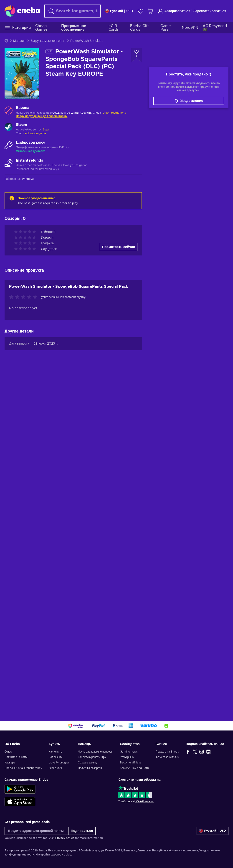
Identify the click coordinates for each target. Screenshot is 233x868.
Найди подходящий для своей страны (42, 116)
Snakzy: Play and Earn (134, 768)
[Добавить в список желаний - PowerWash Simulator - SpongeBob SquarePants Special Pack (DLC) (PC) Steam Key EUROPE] (137, 55)
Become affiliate (130, 763)
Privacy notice (65, 838)
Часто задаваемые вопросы (95, 752)
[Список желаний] (140, 11)
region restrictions (114, 113)
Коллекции (56, 757)
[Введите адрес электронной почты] (37, 831)
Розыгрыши (127, 757)
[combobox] (72, 11)
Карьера (10, 763)
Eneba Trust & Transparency (23, 768)
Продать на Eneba (167, 752)
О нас (8, 752)
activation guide (35, 133)
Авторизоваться (174, 11)
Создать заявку (87, 763)
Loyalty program (60, 763)
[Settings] (119, 11)
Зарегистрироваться (210, 11)
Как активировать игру (92, 757)
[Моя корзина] (150, 11)
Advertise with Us (167, 757)
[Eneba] (22, 11)
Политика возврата (90, 768)
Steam (47, 130)
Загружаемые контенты (48, 41)
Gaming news (129, 752)
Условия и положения (183, 850)
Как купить (56, 752)
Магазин (19, 41)
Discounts (55, 768)
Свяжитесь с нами (16, 757)
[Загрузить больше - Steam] (9, 128)
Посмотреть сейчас (119, 247)
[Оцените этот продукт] (24, 297)
